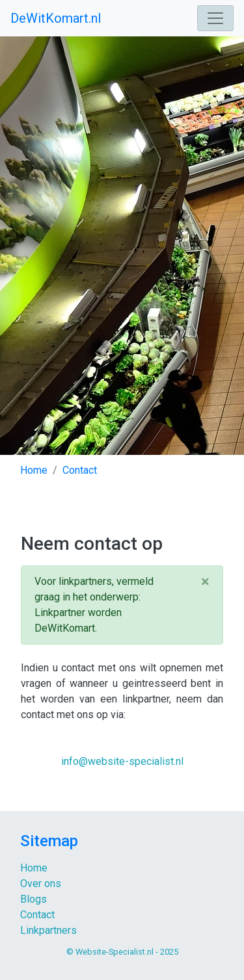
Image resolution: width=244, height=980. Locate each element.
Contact (37, 915)
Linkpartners (48, 930)
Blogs (34, 899)
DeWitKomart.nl (56, 18)
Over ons (41, 883)
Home (34, 868)
